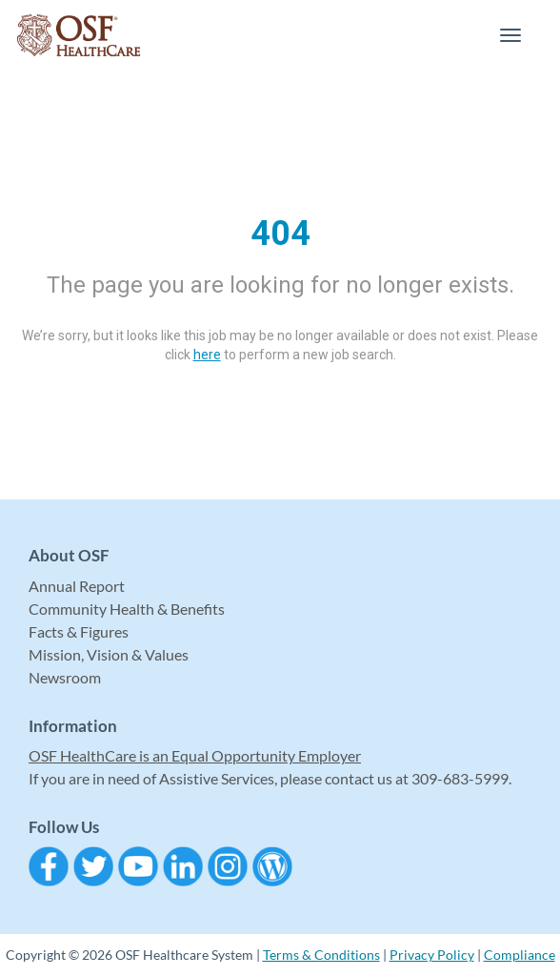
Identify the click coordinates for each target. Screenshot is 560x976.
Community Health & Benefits (127, 609)
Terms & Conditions (321, 955)
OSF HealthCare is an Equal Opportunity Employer (195, 755)
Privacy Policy (432, 955)
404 (280, 234)
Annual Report (77, 586)
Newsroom (65, 677)
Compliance (520, 955)
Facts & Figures (79, 631)
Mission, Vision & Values (109, 654)
